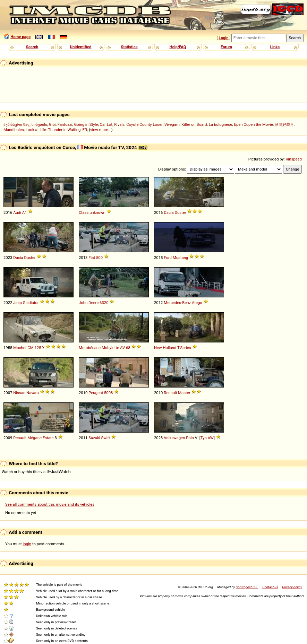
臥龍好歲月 (284, 124)
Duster (181, 212)
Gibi (52, 124)
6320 (104, 303)
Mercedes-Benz (177, 303)
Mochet (20, 348)
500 (99, 258)
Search (32, 47)
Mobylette (110, 348)
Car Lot (106, 124)
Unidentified (81, 47)
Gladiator (31, 303)
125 (38, 348)
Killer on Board (194, 124)
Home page (20, 37)
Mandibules (14, 130)
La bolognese (221, 124)
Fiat (92, 258)
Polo (190, 438)
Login (223, 38)
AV (122, 348)
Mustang (180, 258)
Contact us (270, 587)
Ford (168, 258)
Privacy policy (292, 587)
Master (184, 393)
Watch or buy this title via (36, 472)
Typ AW (207, 438)
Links (275, 47)
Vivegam (172, 124)
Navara (33, 393)
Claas (84, 212)
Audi (17, 212)
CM (30, 348)
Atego (197, 303)
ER (85, 130)
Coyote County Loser (144, 124)
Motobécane (90, 348)
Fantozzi (65, 124)
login (27, 544)
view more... (101, 130)
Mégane (35, 438)
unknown (97, 212)
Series (186, 348)
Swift (105, 438)
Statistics (129, 47)
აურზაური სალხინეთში (25, 124)
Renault (170, 393)
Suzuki (94, 438)
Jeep (18, 303)
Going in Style (86, 124)
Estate (48, 438)
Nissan (19, 393)
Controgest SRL (247, 587)
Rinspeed (294, 159)
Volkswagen (174, 438)
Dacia (169, 212)
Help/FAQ (178, 47)
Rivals (119, 124)
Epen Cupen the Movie (253, 124)
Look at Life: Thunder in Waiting (53, 130)
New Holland (165, 348)
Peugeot (96, 393)
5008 (108, 393)
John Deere (89, 303)
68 (128, 348)
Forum (226, 47)
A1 (25, 212)
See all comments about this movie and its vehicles (50, 504)
